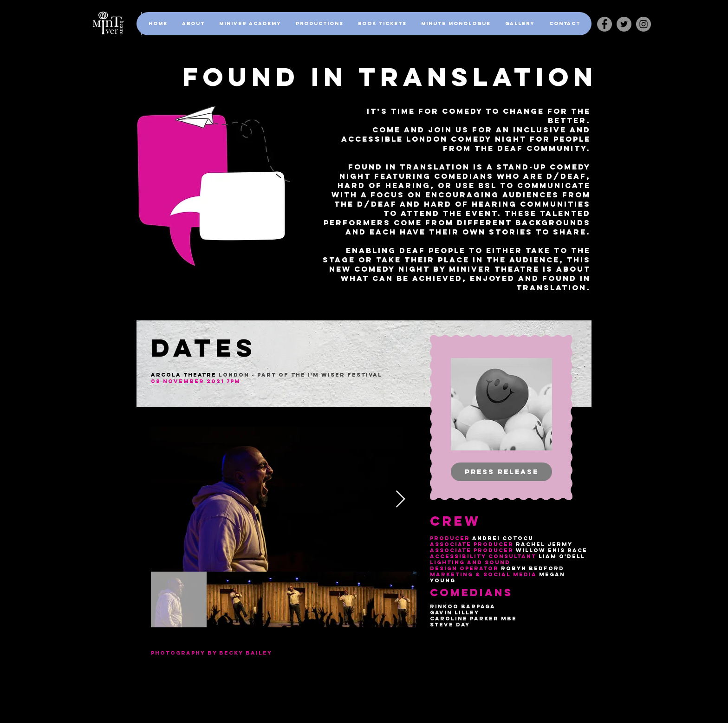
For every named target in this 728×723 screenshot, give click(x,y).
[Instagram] (643, 24)
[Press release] (501, 472)
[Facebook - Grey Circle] (604, 24)
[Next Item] (400, 499)
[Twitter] (624, 24)
